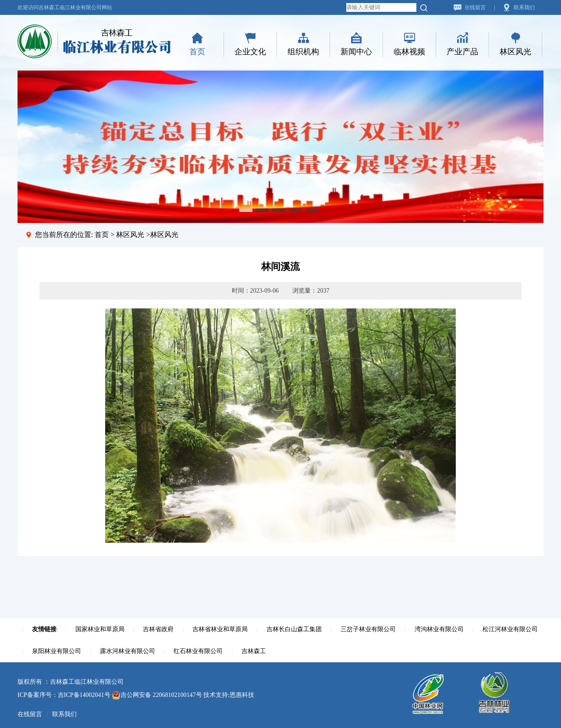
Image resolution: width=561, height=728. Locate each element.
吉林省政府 (158, 629)
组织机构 (303, 52)
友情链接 (44, 629)
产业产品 (462, 52)
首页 (197, 52)
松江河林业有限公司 (510, 629)
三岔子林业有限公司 (368, 629)
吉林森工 (254, 651)
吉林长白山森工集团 (294, 629)
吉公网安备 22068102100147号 (157, 695)
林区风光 (515, 52)
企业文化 (250, 52)
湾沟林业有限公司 (439, 629)
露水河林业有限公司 (128, 651)
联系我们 (524, 7)
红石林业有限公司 (198, 651)
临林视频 (409, 52)
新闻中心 (356, 52)
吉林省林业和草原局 (220, 629)
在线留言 (475, 7)
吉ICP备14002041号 (84, 695)
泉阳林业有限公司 (57, 651)
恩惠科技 (242, 695)
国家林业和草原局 (100, 629)
